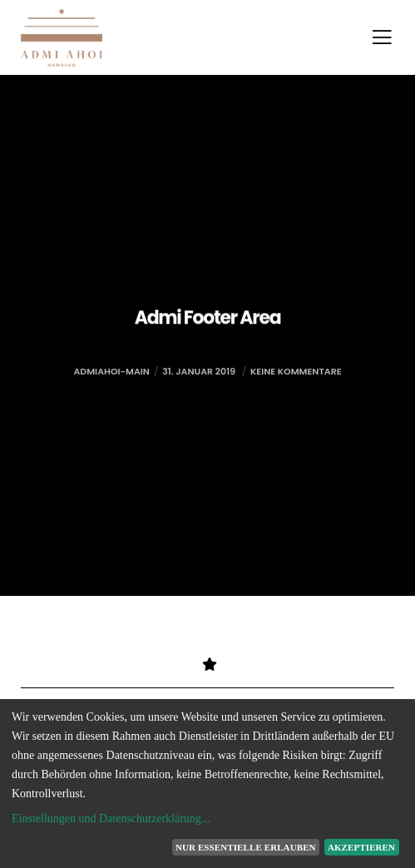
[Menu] (377, 37)
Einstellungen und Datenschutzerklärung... (111, 818)
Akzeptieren (361, 847)
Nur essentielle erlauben (246, 847)
